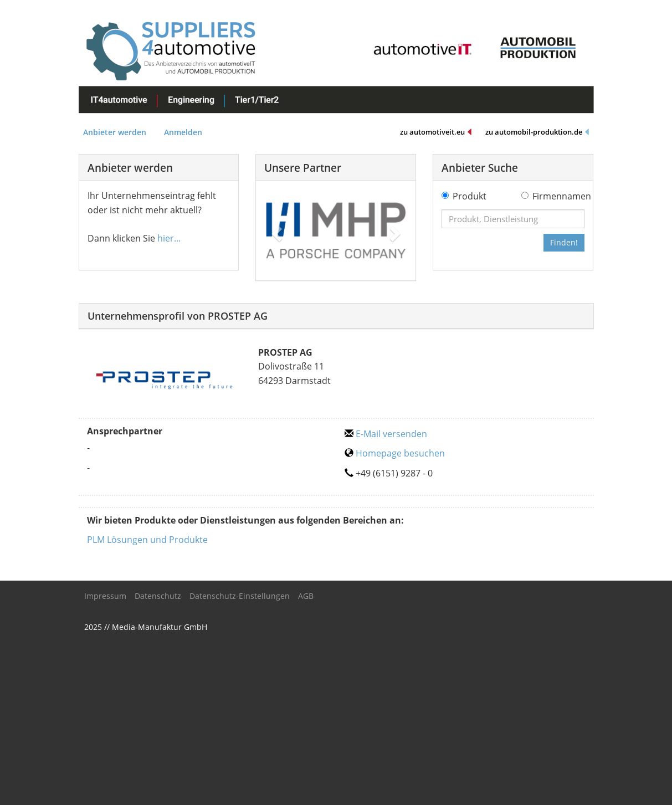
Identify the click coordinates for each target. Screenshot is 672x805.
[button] (275, 230)
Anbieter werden (115, 132)
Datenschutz (158, 596)
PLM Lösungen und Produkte (147, 540)
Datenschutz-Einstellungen (240, 596)
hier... (169, 238)
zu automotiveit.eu (436, 132)
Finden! (564, 242)
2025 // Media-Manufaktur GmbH (146, 627)
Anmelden (183, 132)
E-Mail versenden (386, 434)
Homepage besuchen (395, 453)
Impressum (105, 596)
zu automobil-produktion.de (537, 132)
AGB (306, 596)
